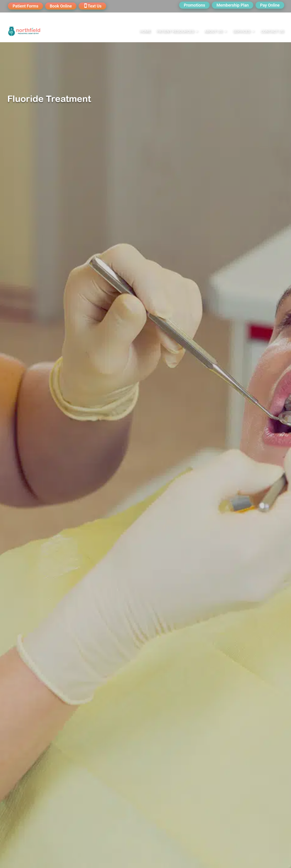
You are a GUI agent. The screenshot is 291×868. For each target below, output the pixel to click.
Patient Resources (175, 32)
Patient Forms (25, 6)
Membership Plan (233, 5)
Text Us (95, 6)
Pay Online (270, 5)
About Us (213, 32)
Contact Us (272, 32)
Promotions (194, 5)
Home (145, 32)
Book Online (61, 6)
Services (242, 32)
